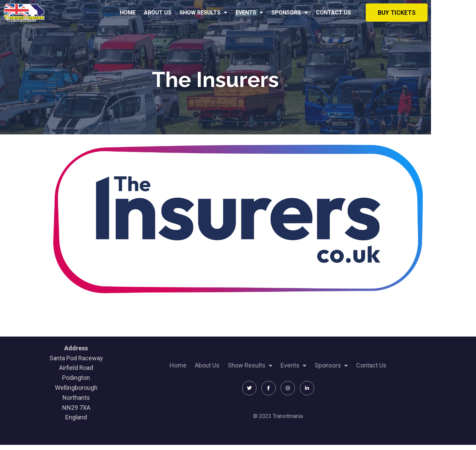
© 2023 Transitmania (272, 420)
